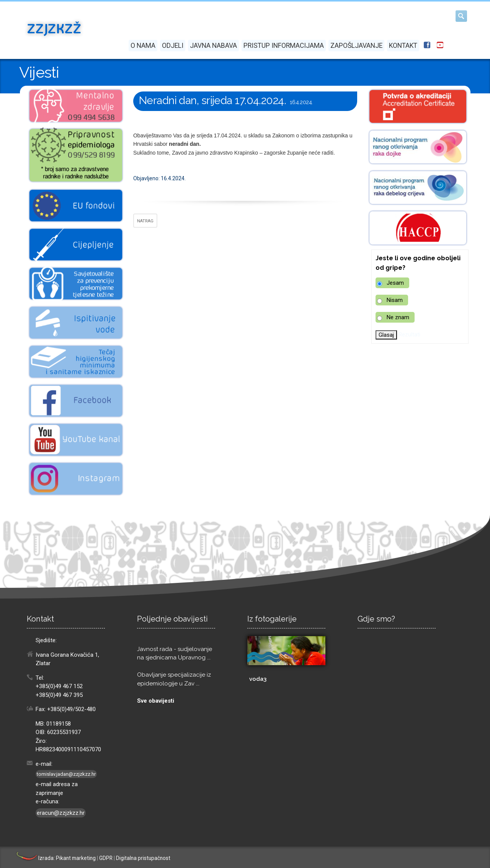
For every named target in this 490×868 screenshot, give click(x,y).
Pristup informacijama (284, 46)
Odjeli (173, 46)
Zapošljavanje (356, 46)
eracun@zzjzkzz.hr (61, 813)
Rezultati (409, 334)
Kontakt (403, 46)
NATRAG (145, 221)
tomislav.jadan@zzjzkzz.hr (66, 774)
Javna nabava (213, 46)
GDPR (106, 858)
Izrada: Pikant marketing (56, 858)
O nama (143, 46)
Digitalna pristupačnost (143, 858)
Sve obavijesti (156, 701)
